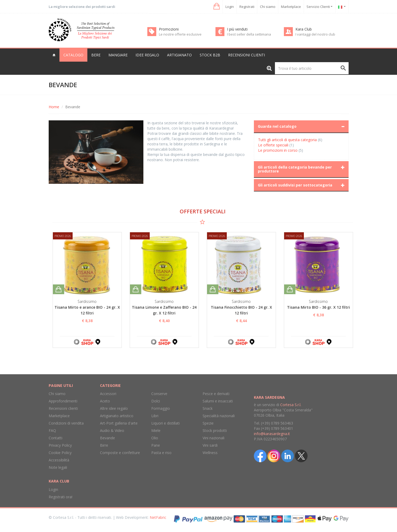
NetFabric (158, 517)
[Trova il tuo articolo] (312, 68)
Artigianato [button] (179, 55)
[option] (87, 290)
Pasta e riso (161, 453)
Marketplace (291, 7)
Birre (104, 445)
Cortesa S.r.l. (291, 405)
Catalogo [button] (73, 55)
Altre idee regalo (114, 408)
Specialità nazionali (219, 416)
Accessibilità (59, 460)
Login (230, 7)
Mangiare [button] (118, 55)
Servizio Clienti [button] (320, 7)
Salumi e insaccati (218, 401)
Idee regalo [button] (147, 55)
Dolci (156, 401)
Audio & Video (112, 430)
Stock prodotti (215, 430)
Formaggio (161, 408)
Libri (155, 416)
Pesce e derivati (216, 394)
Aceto (105, 401)
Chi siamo (268, 7)
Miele (156, 430)
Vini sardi (210, 445)
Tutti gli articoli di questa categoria (287, 140)
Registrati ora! (61, 497)
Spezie (208, 423)
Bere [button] (96, 55)
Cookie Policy (60, 453)
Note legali (58, 467)
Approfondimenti (63, 401)
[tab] (301, 127)
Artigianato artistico (117, 416)
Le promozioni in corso (278, 150)
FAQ (52, 430)
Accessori (108, 394)
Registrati (247, 7)
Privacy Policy (60, 445)
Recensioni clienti (247, 55)
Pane (156, 445)
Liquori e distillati (165, 423)
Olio (155, 438)
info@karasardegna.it (272, 434)
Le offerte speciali (273, 145)
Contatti (56, 438)
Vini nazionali (213, 438)
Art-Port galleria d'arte (119, 423)
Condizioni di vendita (66, 423)
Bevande (107, 438)
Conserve (159, 394)
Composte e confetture (120, 453)
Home (54, 107)
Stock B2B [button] (210, 55)
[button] (216, 6)
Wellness (210, 453)
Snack (208, 408)
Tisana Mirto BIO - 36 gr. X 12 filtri (318, 307)
